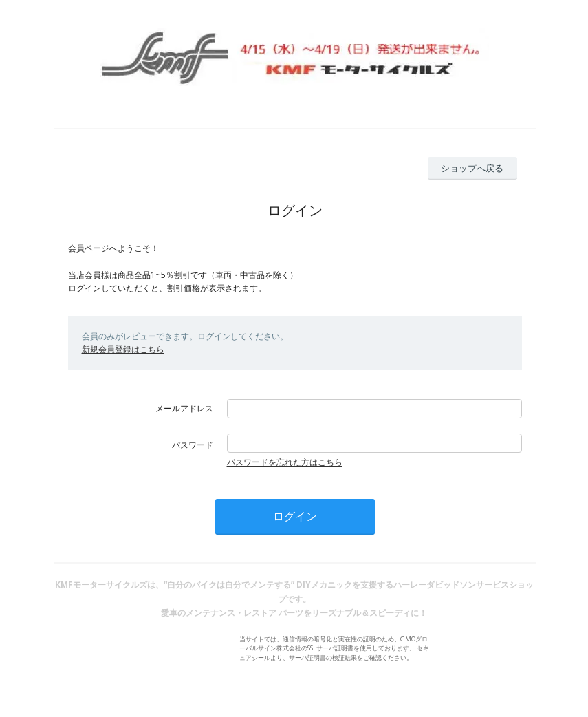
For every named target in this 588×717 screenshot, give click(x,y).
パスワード (193, 445)
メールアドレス (184, 408)
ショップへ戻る (472, 168)
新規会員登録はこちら (123, 349)
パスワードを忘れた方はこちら (285, 462)
